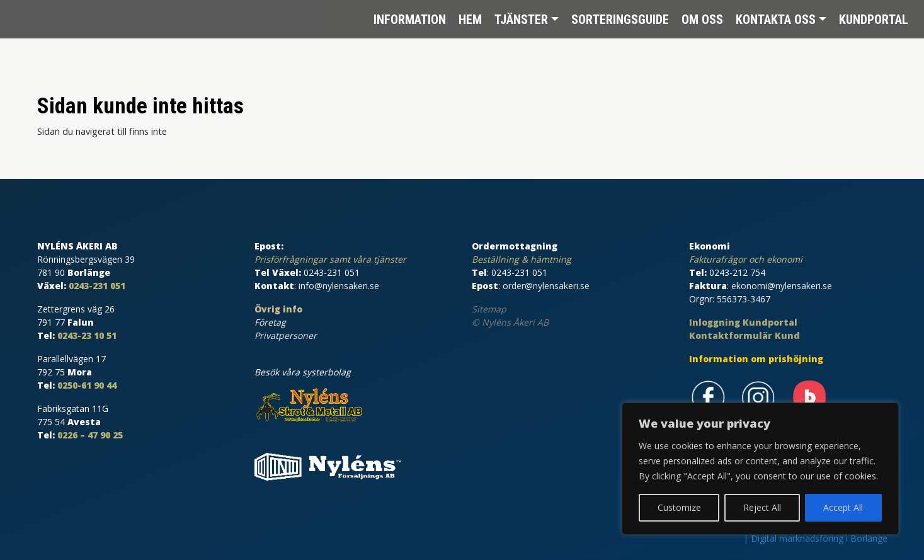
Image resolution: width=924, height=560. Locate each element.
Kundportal (874, 19)
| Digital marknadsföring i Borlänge (815, 538)
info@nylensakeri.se (339, 286)
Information (410, 19)
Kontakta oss (776, 19)
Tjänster (521, 19)
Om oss (702, 19)
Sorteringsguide (620, 19)
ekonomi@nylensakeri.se (782, 286)
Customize (679, 507)
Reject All (762, 507)
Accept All (843, 507)
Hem (470, 19)
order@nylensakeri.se (546, 286)
